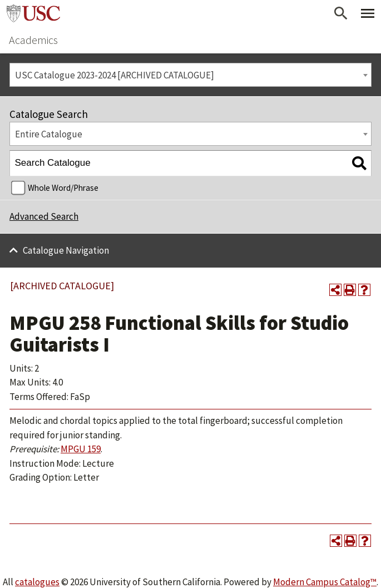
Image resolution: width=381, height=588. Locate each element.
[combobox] (190, 75)
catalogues (37, 582)
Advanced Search (44, 216)
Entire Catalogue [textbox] (49, 134)
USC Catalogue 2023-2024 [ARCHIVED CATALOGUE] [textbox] (115, 75)
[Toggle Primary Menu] (368, 13)
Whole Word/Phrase (63, 188)
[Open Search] (341, 13)
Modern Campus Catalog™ (325, 582)
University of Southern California (33, 13)
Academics (33, 40)
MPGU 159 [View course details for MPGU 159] (81, 449)
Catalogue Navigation (66, 250)
